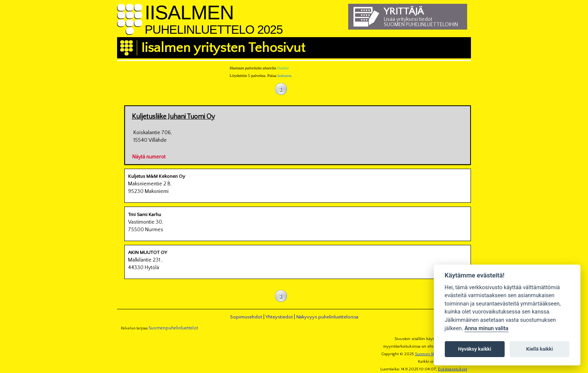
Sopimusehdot (246, 317)
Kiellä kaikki (540, 349)
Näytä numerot (149, 156)
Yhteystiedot (279, 317)
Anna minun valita (486, 328)
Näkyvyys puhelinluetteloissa (327, 317)
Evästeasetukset (453, 369)
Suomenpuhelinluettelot (173, 328)
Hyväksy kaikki (475, 349)
